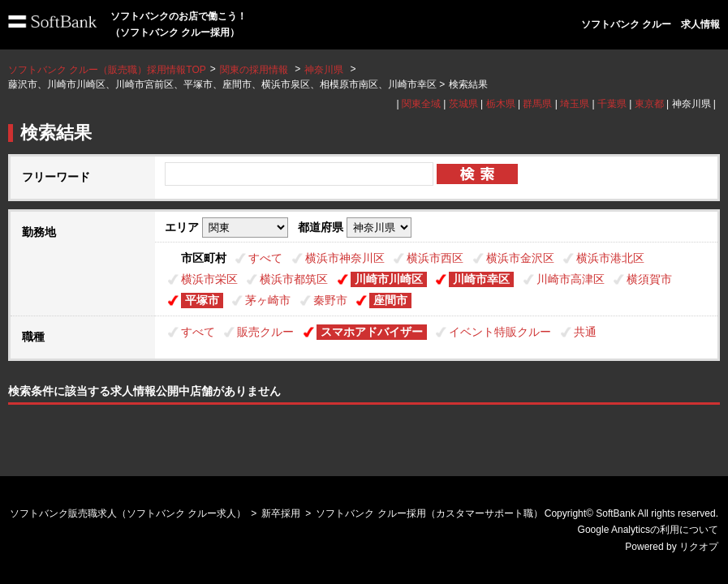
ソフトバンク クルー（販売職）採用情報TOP (107, 70)
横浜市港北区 (610, 258)
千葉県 (612, 104)
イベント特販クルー (500, 332)
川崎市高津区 (571, 279)
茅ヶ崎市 (268, 300)
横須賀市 (649, 279)
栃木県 (501, 104)
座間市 (390, 300)
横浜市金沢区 (520, 258)
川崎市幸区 (481, 279)
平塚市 (202, 300)
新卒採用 (281, 513)
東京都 (649, 104)
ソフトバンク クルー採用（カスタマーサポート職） (429, 513)
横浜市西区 (435, 258)
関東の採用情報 (255, 70)
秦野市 (330, 300)
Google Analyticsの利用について (648, 530)
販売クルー (265, 332)
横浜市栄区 (209, 279)
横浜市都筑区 (294, 279)
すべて (265, 258)
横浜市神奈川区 (345, 258)
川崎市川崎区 (389, 279)
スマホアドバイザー (372, 332)
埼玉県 (575, 104)
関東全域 (421, 104)
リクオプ (699, 547)
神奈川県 (324, 70)
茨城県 (463, 104)
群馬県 (537, 104)
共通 (585, 332)
